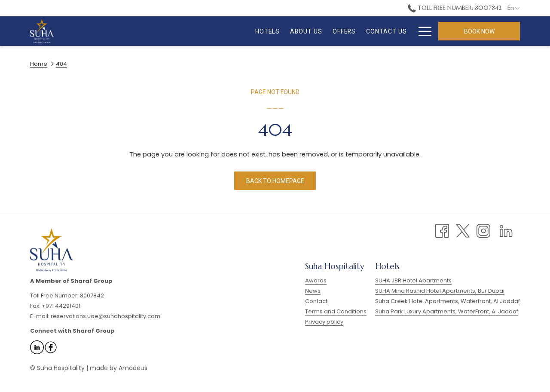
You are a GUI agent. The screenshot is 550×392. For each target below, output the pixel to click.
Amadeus (133, 368)
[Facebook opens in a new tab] (442, 230)
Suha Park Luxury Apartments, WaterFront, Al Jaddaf (447, 311)
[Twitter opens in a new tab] (463, 230)
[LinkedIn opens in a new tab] (506, 230)
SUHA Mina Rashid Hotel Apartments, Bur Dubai (440, 291)
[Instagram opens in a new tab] (483, 230)
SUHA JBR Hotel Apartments (413, 280)
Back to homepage (275, 181)
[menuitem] (211, 31)
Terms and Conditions (336, 311)
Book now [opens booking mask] (479, 31)
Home (39, 64)
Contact (316, 301)
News (313, 291)
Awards (316, 280)
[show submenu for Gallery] (397, 31)
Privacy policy (324, 322)
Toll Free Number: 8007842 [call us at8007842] (455, 8)
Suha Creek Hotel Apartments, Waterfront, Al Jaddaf (448, 301)
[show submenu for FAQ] (428, 31)
